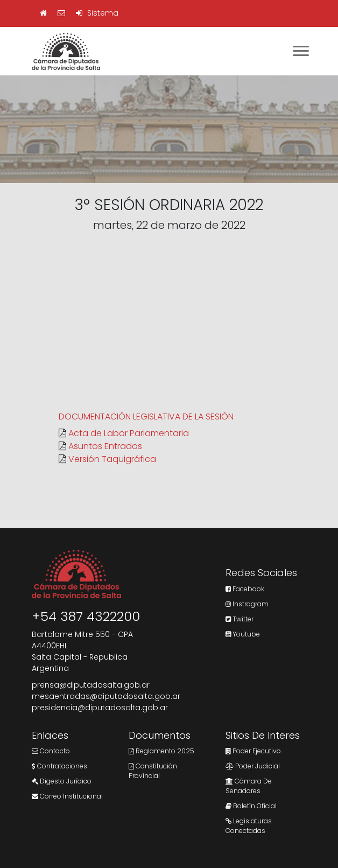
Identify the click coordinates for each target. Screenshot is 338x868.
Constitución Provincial (153, 771)
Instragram (247, 604)
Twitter (240, 619)
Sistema (97, 13)
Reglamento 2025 (161, 751)
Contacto (51, 751)
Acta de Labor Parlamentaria (129, 433)
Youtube (243, 634)
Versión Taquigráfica (112, 459)
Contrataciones (59, 766)
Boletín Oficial (251, 806)
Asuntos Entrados (105, 446)
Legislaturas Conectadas (249, 826)
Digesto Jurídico (62, 781)
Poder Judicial (253, 766)
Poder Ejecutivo (253, 751)
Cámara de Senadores (249, 786)
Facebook (245, 589)
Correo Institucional (67, 796)
